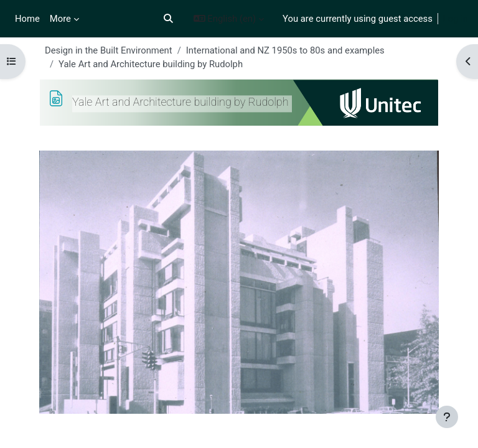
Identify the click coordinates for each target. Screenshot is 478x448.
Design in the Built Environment (109, 50)
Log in (456, 19)
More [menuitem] (60, 19)
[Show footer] (447, 417)
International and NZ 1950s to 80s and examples (285, 50)
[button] (168, 19)
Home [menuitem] (27, 19)
